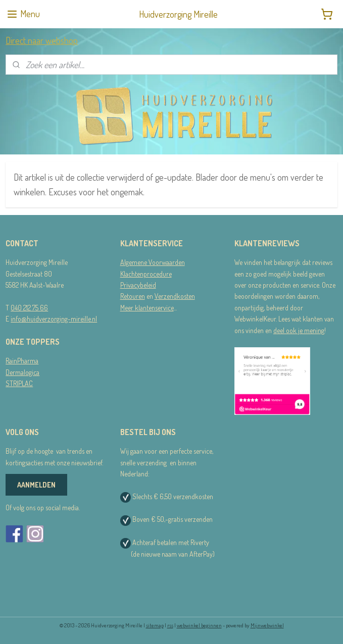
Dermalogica (22, 372)
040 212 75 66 (29, 308)
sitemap (155, 625)
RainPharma (22, 361)
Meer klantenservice (147, 308)
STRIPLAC (19, 383)
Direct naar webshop (42, 40)
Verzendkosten (175, 296)
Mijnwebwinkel (267, 625)
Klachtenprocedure (146, 274)
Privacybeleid (138, 285)
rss (170, 625)
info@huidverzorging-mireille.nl (54, 319)
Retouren (133, 296)
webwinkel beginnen (199, 625)
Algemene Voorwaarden (153, 262)
